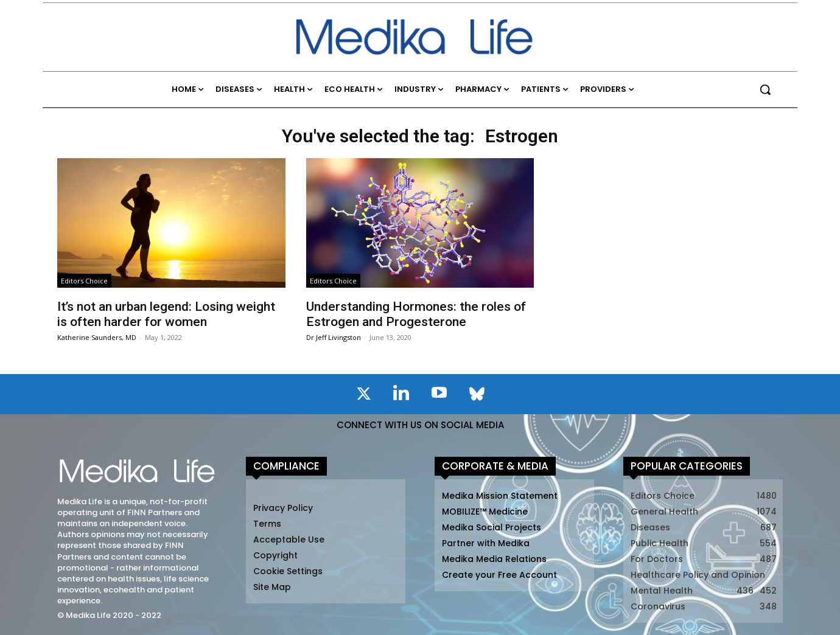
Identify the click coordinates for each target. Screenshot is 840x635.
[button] (765, 89)
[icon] (363, 396)
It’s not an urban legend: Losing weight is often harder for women (166, 314)
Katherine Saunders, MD (97, 337)
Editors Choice (84, 281)
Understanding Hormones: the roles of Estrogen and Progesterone (416, 314)
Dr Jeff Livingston (334, 337)
